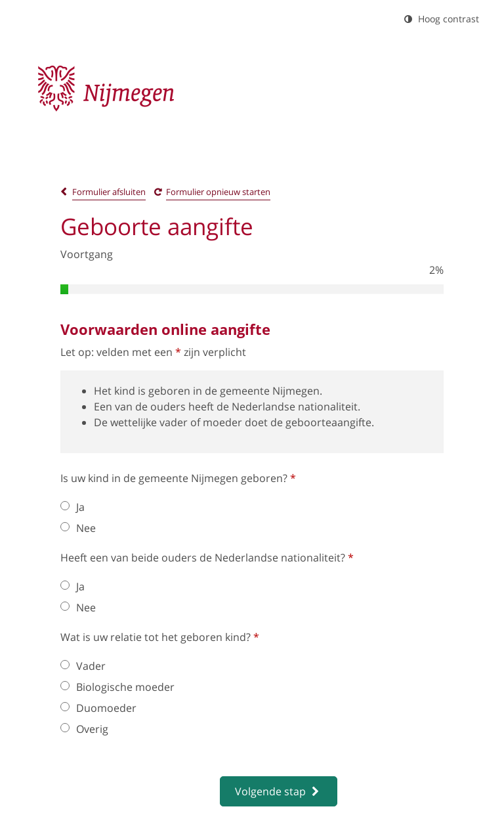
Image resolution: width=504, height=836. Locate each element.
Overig (84, 729)
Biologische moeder (117, 687)
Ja (73, 507)
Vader (83, 666)
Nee (78, 528)
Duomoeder (98, 708)
